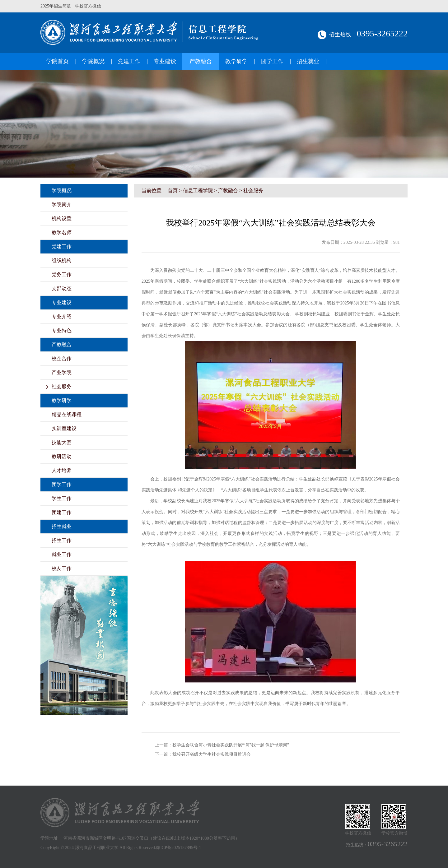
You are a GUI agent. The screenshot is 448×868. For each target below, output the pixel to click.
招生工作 (62, 540)
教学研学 (236, 61)
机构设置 (62, 218)
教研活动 (62, 456)
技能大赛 (62, 442)
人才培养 (62, 470)
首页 (173, 190)
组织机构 (62, 260)
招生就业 (308, 61)
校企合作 (62, 358)
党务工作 (62, 274)
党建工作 (129, 61)
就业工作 (62, 554)
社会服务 (62, 386)
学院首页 (58, 61)
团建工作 (62, 512)
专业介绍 (62, 316)
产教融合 (201, 61)
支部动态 (62, 288)
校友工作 (62, 568)
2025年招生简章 (56, 6)
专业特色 (62, 330)
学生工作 (62, 498)
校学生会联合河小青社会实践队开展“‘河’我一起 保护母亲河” (231, 745)
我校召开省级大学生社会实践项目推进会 (212, 754)
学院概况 (93, 61)
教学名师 (62, 232)
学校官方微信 (88, 6)
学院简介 (62, 204)
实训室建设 (64, 428)
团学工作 (272, 61)
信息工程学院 (198, 190)
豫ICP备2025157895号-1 (178, 848)
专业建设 (165, 61)
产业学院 (62, 372)
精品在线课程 (67, 414)
